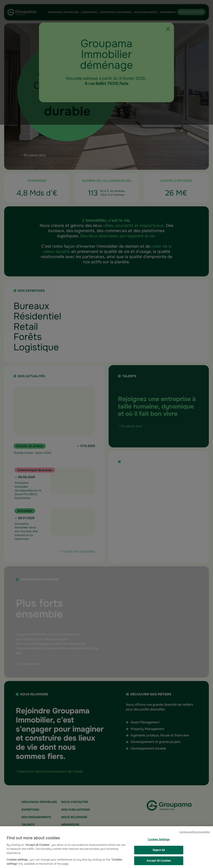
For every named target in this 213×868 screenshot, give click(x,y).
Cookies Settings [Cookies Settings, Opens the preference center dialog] (159, 842)
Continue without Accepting (195, 834)
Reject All (159, 852)
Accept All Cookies (159, 863)
